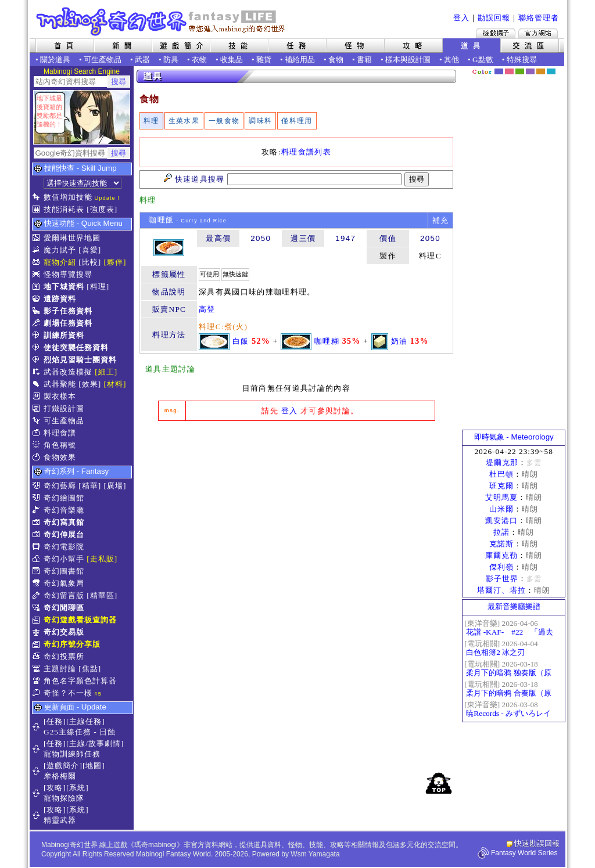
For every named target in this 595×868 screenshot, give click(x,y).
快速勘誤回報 (537, 843)
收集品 (232, 60)
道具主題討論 (170, 369)
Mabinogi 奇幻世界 (162, 21)
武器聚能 (60, 384)
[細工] (106, 372)
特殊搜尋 (522, 60)
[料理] (98, 287)
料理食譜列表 (306, 152)
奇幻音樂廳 (64, 510)
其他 (451, 60)
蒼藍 (551, 71)
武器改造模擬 (68, 372)
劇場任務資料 (68, 323)
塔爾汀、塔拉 (501, 590)
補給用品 (300, 60)
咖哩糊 (327, 341)
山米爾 (501, 509)
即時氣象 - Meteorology (514, 437)
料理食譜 (60, 433)
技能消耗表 (64, 209)
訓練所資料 (64, 335)
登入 (461, 18)
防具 (171, 60)
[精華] (90, 486)
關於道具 (55, 60)
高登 (207, 309)
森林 (520, 71)
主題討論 (60, 669)
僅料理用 (297, 121)
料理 (151, 121)
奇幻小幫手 (64, 559)
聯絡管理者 (539, 18)
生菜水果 (184, 121)
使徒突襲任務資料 (76, 347)
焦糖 (541, 71)
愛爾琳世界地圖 (72, 238)
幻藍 (499, 71)
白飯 (241, 341)
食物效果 (60, 457)
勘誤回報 (494, 18)
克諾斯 (501, 544)
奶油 (399, 341)
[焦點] (90, 669)
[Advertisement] (296, 517)
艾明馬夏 (501, 497)
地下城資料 (64, 287)
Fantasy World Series (524, 853)
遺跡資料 (60, 299)
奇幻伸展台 (64, 534)
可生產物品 (103, 60)
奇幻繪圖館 (64, 498)
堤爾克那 (502, 462)
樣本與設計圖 (408, 60)
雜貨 (264, 60)
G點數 (483, 60)
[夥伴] (115, 262)
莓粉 (509, 71)
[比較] (90, 262)
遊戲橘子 (496, 33)
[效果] (90, 384)
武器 (142, 60)
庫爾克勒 (501, 555)
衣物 (199, 60)
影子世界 (502, 579)
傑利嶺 (501, 567)
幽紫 (530, 71)
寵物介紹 (60, 262)
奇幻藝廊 (60, 486)
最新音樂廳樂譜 (514, 606)
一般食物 (224, 121)
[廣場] (115, 486)
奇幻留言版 (64, 595)
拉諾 (501, 532)
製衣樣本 (60, 396)
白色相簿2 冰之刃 (495, 652)
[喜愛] (90, 250)
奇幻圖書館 (64, 571)
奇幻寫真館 (64, 522)
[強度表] (102, 209)
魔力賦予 (60, 250)
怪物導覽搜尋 (68, 274)
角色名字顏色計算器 (80, 681)
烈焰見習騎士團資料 (80, 360)
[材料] (115, 384)
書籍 (364, 60)
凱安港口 (501, 521)
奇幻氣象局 (64, 583)
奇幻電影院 (64, 547)
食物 (336, 60)
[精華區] (102, 595)
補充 (441, 220)
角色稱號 (60, 445)
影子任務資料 (68, 311)
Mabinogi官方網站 (538, 33)
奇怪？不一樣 (68, 693)
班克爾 (501, 486)
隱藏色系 (558, 67)
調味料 (260, 121)
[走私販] (102, 559)
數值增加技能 (68, 197)
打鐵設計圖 (64, 408)
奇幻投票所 (64, 656)
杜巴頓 (501, 474)
